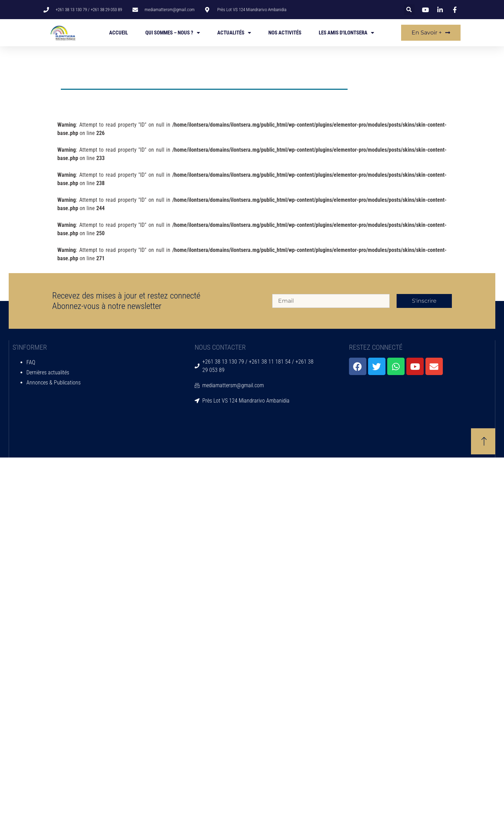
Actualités (234, 33)
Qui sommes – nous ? (173, 33)
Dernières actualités (48, 372)
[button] (409, 10)
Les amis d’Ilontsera (346, 33)
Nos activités (285, 33)
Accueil (119, 33)
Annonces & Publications (54, 383)
